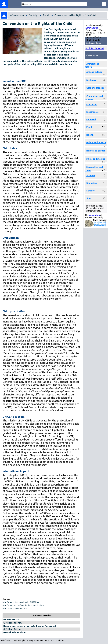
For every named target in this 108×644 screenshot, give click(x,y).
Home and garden (96, 151)
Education (92, 104)
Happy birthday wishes (15, 632)
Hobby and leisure (96, 142)
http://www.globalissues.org (15, 608)
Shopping (92, 183)
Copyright (21, 640)
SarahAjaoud (92, 28)
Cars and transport (96, 88)
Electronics (92, 112)
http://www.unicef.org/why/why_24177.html (21, 602)
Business (91, 80)
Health (90, 135)
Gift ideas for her (12, 629)
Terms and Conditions (54, 640)
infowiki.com (17, 15)
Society (33, 15)
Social (46, 15)
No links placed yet (95, 48)
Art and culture (94, 72)
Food (89, 127)
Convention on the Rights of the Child (75, 15)
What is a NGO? (11, 620)
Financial (91, 120)
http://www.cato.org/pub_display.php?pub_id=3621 (24, 605)
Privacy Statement (35, 640)
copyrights (94, 215)
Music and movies (96, 159)
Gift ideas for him (13, 623)
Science (91, 175)
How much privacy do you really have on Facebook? (30, 626)
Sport (89, 198)
